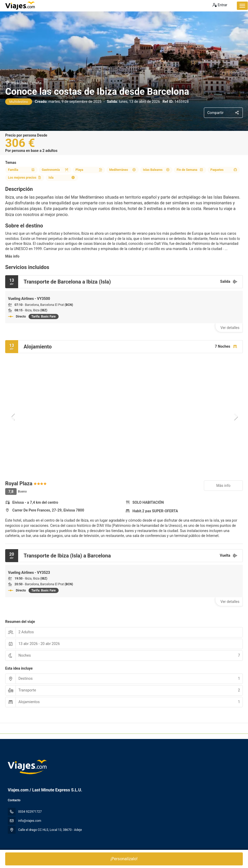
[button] (13, 417)
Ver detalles (230, 328)
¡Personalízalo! (124, 859)
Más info (12, 256)
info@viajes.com (30, 821)
